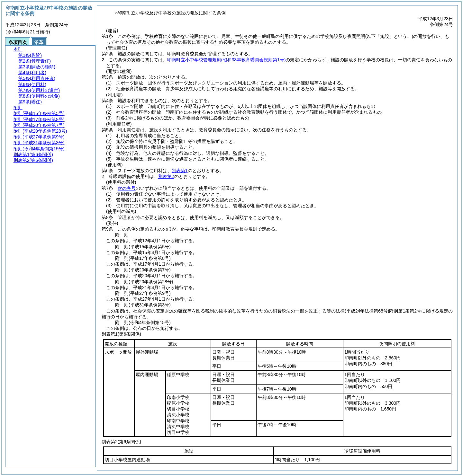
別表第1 (180, 171)
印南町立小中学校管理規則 (227, 60)
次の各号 (127, 188)
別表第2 (166, 176)
